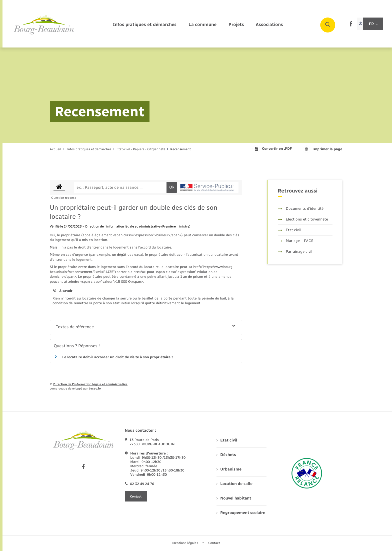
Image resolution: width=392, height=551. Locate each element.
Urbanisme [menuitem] (229, 469)
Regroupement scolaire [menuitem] (241, 513)
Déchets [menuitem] (226, 455)
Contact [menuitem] (214, 543)
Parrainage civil (295, 251)
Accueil (55, 149)
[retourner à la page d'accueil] (44, 25)
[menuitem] (145, 25)
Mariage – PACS (295, 241)
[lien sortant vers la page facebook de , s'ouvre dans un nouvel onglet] (351, 25)
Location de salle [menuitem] (234, 484)
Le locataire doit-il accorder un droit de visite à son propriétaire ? (118, 357)
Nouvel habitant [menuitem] (234, 498)
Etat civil (289, 230)
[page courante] (180, 149)
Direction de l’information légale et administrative (90, 384)
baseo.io (95, 388)
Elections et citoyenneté (303, 219)
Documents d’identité (301, 208)
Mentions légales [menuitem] (185, 543)
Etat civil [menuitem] (227, 440)
